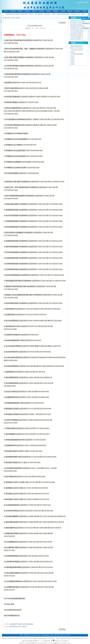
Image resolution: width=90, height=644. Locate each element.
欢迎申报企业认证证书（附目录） (18, 627)
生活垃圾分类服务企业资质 (77, 31)
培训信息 (13, 11)
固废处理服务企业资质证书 (77, 35)
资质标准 (27, 11)
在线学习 (49, 11)
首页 (6, 11)
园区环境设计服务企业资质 (77, 21)
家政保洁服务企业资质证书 (77, 25)
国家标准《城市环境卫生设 (77, 48)
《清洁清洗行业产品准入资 (77, 50)
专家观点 (56, 11)
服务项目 (20, 11)
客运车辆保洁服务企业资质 (77, 29)
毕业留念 (72, 52)
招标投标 (41, 11)
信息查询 (77, 11)
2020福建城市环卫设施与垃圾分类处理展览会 (21, 624)
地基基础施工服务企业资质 (77, 27)
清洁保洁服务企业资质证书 (77, 33)
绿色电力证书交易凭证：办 (77, 39)
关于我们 (84, 11)
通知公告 (70, 11)
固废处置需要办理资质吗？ (77, 46)
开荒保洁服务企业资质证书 (77, 23)
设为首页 (80, 3)
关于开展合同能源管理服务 (77, 54)
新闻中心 (34, 11)
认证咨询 (63, 11)
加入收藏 (86, 3)
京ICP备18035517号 (48, 641)
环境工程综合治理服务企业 (77, 37)
